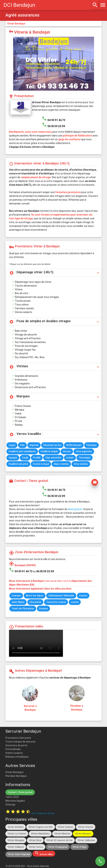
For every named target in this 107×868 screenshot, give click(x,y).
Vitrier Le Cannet (17, 834)
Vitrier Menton (62, 834)
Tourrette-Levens (56, 602)
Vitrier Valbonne (86, 840)
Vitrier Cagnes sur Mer (41, 827)
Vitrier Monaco (83, 834)
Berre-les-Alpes (35, 596)
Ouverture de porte (16, 745)
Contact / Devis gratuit (20, 792)
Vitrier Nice (35, 840)
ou (43, 571)
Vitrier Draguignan (58, 847)
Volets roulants (14, 753)
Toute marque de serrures (20, 742)
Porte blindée (13, 749)
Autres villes (44, 853)
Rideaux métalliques (17, 757)
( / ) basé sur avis (43, 813)
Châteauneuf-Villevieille (61, 596)
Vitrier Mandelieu (40, 834)
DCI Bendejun (19, 5)
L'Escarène (35, 602)
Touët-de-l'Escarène (23, 608)
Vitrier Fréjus (79, 847)
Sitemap (10, 805)
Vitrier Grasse (86, 827)
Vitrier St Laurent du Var (60, 840)
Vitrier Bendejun (16, 24)
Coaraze (16, 596)
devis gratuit (75, 509)
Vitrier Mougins (16, 840)
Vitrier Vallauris (16, 847)
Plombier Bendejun (16, 776)
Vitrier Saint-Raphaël (19, 854)
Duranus (43, 608)
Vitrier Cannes (65, 827)
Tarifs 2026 (12, 797)
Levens (75, 602)
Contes (83, 596)
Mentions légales (15, 801)
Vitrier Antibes (16, 827)
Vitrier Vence (36, 847)
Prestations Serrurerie (18, 738)
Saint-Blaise (18, 602)
